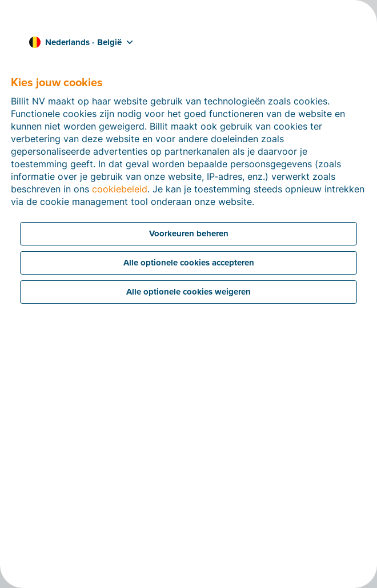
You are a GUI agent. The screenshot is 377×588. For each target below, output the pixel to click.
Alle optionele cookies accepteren (189, 263)
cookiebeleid (120, 189)
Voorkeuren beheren (189, 233)
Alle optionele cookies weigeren (188, 292)
